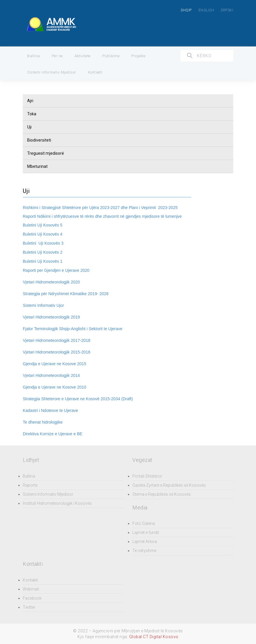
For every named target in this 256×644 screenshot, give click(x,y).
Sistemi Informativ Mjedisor (52, 72)
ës (57, 225)
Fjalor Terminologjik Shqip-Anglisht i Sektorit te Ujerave (73, 329)
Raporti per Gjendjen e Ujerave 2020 (56, 270)
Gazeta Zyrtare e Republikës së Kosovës (169, 485)
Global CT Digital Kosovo (154, 637)
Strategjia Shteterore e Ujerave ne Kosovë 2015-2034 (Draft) (78, 399)
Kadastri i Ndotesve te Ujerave (50, 410)
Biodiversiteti (39, 140)
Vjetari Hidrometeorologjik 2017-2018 (57, 340)
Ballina (34, 56)
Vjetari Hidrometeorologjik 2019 (51, 317)
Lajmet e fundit (146, 532)
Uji (29, 127)
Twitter (29, 607)
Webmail (31, 589)
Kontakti (95, 72)
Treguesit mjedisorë (46, 153)
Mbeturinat (37, 166)
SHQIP (186, 10)
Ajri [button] (30, 101)
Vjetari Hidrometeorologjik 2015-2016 (57, 352)
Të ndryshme (144, 551)
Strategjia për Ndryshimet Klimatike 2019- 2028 (66, 294)
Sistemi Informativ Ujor (43, 305)
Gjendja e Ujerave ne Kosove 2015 (55, 364)
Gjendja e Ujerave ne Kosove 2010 (55, 387)
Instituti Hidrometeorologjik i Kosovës (57, 503)
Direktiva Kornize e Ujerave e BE (53, 434)
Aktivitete (83, 56)
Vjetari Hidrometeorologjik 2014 (51, 375)
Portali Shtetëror (147, 476)
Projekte (138, 56)
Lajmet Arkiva (145, 542)
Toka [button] (32, 114)
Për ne (57, 56)
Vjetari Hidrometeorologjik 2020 (51, 282)
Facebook (32, 598)
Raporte (30, 485)
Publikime (111, 56)
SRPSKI (227, 10)
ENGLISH (206, 10)
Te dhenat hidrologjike (43, 422)
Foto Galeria (144, 523)
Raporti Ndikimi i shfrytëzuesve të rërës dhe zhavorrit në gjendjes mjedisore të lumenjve (102, 216)
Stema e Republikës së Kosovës (162, 494)
